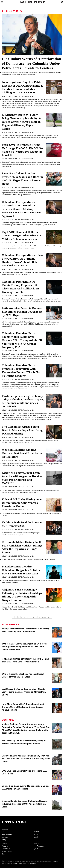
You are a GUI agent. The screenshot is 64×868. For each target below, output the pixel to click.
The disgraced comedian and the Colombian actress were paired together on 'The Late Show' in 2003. (32, 514)
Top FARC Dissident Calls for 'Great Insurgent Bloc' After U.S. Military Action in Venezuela (22, 235)
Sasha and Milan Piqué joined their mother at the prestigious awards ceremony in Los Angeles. (21, 534)
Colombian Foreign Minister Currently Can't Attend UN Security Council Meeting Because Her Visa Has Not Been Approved (21, 209)
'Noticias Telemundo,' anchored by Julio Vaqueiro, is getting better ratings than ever (28, 559)
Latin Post (32, 2)
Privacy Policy (7, 851)
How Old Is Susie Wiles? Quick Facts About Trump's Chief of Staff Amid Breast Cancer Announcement (23, 707)
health (36, 837)
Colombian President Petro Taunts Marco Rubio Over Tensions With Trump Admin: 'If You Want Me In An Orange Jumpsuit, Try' (22, 340)
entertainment (7, 834)
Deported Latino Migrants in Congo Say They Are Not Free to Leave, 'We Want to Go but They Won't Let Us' (26, 759)
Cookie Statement (30, 863)
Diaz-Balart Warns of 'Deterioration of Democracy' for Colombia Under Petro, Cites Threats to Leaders (31, 63)
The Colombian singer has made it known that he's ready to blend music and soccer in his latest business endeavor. (30, 581)
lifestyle (5, 840)
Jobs (4, 854)
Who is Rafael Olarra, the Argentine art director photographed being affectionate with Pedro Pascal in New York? (25, 647)
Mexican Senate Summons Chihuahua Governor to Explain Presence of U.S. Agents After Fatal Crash (25, 804)
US (3, 832)
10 (39, 617)
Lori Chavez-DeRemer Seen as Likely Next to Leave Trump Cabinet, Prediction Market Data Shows (24, 692)
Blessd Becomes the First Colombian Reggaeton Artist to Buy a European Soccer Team (21, 570)
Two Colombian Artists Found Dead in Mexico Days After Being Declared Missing (22, 430)
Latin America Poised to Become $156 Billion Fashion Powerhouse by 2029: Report (22, 312)
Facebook (41, 846)
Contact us (6, 849)
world (36, 834)
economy (5, 837)
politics (36, 832)
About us (5, 846)
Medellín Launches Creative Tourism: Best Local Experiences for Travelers (22, 453)
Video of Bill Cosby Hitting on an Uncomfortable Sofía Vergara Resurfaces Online (22, 503)
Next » (44, 617)
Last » (50, 617)
